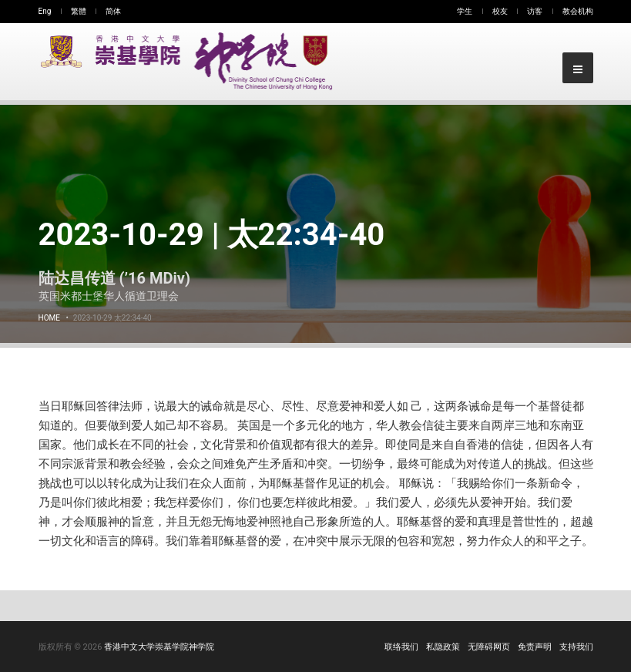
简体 (113, 11)
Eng (45, 11)
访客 (535, 11)
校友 (500, 11)
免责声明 (535, 647)
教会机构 (578, 11)
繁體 (79, 11)
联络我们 (401, 647)
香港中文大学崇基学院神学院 (159, 647)
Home (49, 318)
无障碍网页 (489, 647)
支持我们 (576, 647)
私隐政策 (443, 647)
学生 (465, 11)
